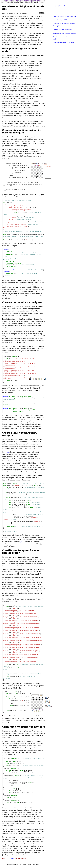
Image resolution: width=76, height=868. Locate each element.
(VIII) (38, 195)
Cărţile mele (10, 859)
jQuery (6, 452)
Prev (61, 6)
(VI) (21, 542)
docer (54, 6)
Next (65, 6)
